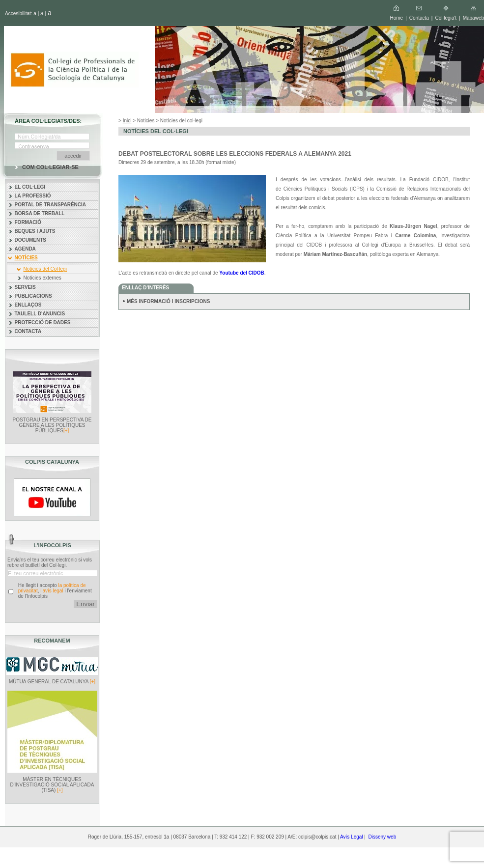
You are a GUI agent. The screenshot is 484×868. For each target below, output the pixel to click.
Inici (127, 121)
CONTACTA (28, 331)
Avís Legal (352, 837)
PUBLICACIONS (33, 296)
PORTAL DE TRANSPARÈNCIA (51, 205)
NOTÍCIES (26, 258)
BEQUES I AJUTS (35, 231)
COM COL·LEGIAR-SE (50, 167)
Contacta (419, 18)
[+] (66, 431)
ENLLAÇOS (28, 305)
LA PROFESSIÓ (33, 196)
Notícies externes (43, 278)
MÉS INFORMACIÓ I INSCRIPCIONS (168, 301)
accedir (73, 156)
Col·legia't (446, 18)
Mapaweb (473, 18)
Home (396, 18)
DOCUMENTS (30, 240)
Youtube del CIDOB (242, 273)
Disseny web (383, 837)
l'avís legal (52, 591)
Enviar (85, 604)
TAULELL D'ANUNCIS (40, 314)
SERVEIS (25, 287)
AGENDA (25, 249)
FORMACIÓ (28, 222)
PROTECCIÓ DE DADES (43, 322)
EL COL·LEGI (30, 187)
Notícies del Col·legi (45, 269)
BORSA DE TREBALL (40, 213)
